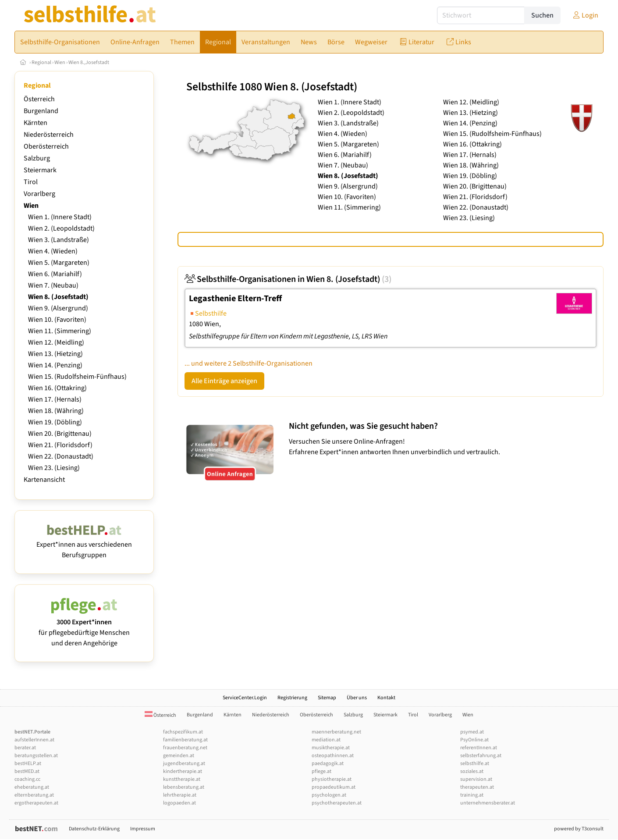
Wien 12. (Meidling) (56, 342)
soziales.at (472, 771)
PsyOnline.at (474, 740)
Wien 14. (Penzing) (55, 365)
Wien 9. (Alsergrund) (58, 308)
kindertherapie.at (183, 771)
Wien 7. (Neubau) (53, 285)
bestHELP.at (28, 763)
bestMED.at (27, 771)
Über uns (357, 698)
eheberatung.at (32, 787)
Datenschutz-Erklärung (94, 829)
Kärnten (36, 123)
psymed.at (472, 732)
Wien (60, 62)
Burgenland (41, 111)
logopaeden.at (179, 803)
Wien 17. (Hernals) (55, 399)
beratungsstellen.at (36, 756)
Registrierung (292, 698)
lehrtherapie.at (180, 795)
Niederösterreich (49, 135)
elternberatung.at (34, 795)
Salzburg (37, 158)
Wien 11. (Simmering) (60, 331)
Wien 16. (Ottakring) (57, 388)
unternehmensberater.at (488, 803)
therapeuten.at (477, 787)
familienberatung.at (185, 740)
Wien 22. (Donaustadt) (61, 456)
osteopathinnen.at (333, 756)
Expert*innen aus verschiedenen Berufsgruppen (84, 545)
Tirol (31, 182)
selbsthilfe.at (475, 763)
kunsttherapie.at (182, 779)
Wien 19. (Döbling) (55, 422)
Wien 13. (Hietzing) (55, 354)
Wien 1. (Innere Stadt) (60, 217)
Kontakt (386, 698)
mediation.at (326, 740)
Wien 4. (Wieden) (53, 251)
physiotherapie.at (332, 779)
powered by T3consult (579, 829)
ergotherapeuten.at (36, 803)
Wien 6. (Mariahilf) (55, 274)
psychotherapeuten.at (337, 803)
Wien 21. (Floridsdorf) (60, 445)
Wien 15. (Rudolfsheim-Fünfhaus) (77, 377)
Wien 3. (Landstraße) (59, 240)
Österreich (39, 99)
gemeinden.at (179, 756)
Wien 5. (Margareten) (59, 263)
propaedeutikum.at (334, 787)
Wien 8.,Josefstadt (89, 62)
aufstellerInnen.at (34, 740)
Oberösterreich (46, 146)
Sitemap (327, 698)
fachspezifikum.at (183, 732)
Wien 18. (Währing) (56, 411)
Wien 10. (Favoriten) (57, 320)
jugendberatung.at (184, 763)
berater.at (25, 748)
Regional (41, 62)
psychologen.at (329, 795)
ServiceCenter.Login (245, 698)
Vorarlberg (39, 194)
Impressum (143, 829)
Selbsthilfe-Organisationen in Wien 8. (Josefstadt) (288, 279)
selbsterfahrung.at (481, 756)
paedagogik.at (328, 763)
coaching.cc (27, 779)
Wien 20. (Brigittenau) (60, 434)
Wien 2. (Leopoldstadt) (61, 228)
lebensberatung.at (184, 787)
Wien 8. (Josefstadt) (58, 297)
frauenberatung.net (185, 748)
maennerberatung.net (336, 732)
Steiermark (40, 170)
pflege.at (321, 771)
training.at (472, 795)
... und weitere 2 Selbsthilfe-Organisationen (249, 363)
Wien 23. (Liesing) (54, 468)
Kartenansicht (44, 480)
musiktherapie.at (331, 748)
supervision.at (476, 779)
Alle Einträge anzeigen (224, 381)
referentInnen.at (479, 748)
